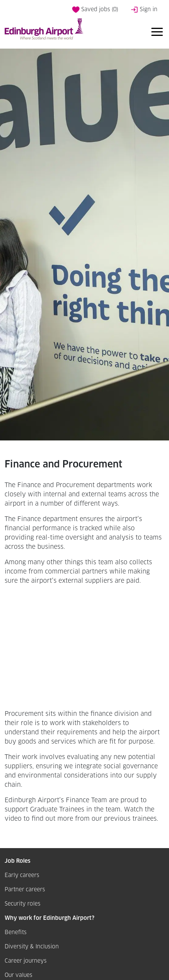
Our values (18, 975)
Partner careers (25, 890)
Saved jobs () (95, 10)
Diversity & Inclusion (32, 947)
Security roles (23, 904)
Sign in (144, 10)
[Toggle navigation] (157, 33)
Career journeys (26, 961)
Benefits (16, 933)
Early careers (22, 875)
